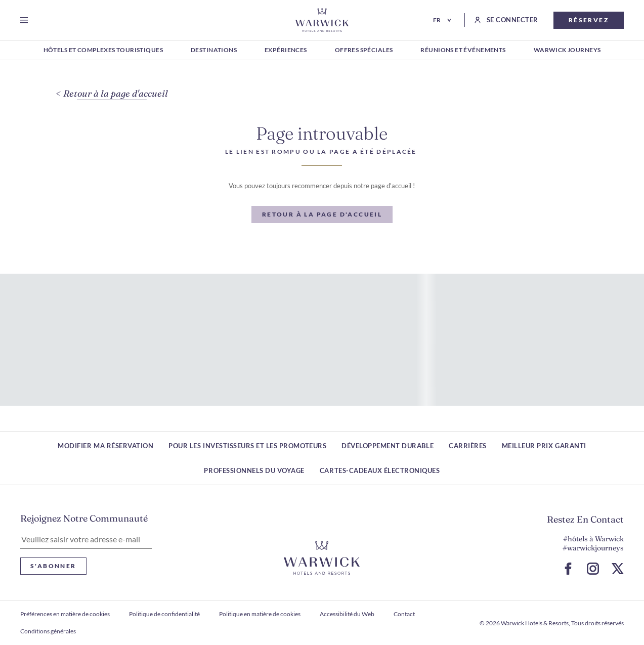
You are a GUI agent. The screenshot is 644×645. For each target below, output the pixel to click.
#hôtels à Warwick (593, 539)
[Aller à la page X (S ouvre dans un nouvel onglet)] (618, 569)
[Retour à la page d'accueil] (322, 20)
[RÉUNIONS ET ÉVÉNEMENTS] (463, 51)
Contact (404, 614)
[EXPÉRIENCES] (286, 51)
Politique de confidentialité (164, 614)
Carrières (468, 446)
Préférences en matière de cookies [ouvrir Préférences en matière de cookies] (65, 614)
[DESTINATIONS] (214, 51)
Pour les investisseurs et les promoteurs (247, 446)
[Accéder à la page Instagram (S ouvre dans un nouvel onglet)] (593, 569)
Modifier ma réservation (105, 446)
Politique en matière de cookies (260, 614)
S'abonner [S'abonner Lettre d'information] (53, 566)
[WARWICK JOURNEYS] (567, 51)
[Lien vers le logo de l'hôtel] (322, 558)
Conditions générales (48, 631)
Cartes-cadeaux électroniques (380, 470)
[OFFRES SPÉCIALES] (364, 51)
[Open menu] (26, 20)
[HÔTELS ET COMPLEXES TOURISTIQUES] (103, 51)
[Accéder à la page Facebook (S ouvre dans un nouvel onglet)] (568, 569)
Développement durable (388, 446)
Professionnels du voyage (254, 470)
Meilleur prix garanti (544, 446)
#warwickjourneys (593, 548)
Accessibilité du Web (347, 614)
